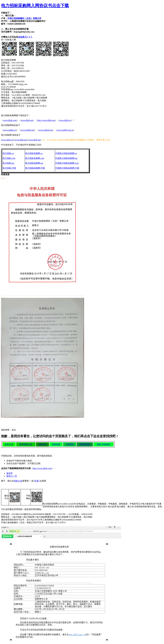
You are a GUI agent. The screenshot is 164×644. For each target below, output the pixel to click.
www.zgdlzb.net (27, 130)
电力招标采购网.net (34, 163)
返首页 (10, 473)
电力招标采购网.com (35, 158)
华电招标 (106, 444)
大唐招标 (70, 444)
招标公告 (18, 481)
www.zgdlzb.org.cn (65, 130)
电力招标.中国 (9, 168)
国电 (99, 444)
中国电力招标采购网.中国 (67, 168)
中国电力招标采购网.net (66, 158)
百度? (37, 481)
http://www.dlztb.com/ (42, 468)
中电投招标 (85, 444)
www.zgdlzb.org (46, 130)
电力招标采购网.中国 (35, 168)
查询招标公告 (26, 444)
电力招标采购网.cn (34, 153)
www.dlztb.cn (65, 120)
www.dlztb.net (27, 120)
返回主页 (9, 444)
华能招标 (56, 444)
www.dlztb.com (10, 120)
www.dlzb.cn (7, 140)
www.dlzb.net (21, 140)
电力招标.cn (8, 153)
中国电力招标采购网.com (67, 163)
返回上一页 (12, 476)
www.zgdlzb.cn (10, 130)
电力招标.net (8, 163)
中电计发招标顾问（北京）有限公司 (24, 18)
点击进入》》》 (25, 37)
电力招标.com (9, 158)
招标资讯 (43, 444)
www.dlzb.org (35, 140)
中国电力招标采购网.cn (66, 153)
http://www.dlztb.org (46, 120)
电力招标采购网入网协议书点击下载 (35, 6)
